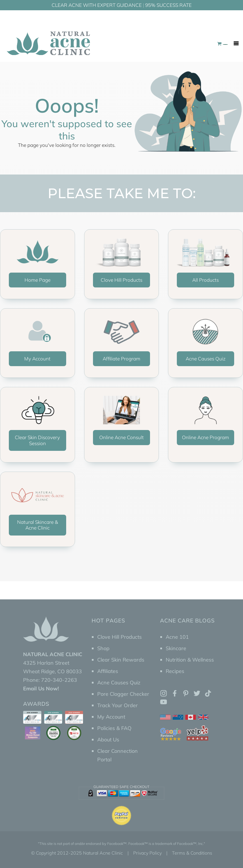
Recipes (175, 671)
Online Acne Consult (121, 437)
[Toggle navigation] (236, 43)
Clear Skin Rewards (121, 660)
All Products (205, 280)
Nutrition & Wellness (190, 660)
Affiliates (108, 671)
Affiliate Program (121, 359)
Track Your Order (118, 705)
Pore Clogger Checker (123, 694)
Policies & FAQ (114, 728)
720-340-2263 (59, 680)
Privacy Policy (147, 853)
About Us (108, 740)
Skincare (176, 648)
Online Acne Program (205, 437)
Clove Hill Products (121, 280)
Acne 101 (177, 637)
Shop (103, 648)
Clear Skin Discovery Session (37, 440)
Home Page (38, 280)
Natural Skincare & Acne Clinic (38, 525)
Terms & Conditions (192, 853)
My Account (37, 359)
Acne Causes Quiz (206, 359)
